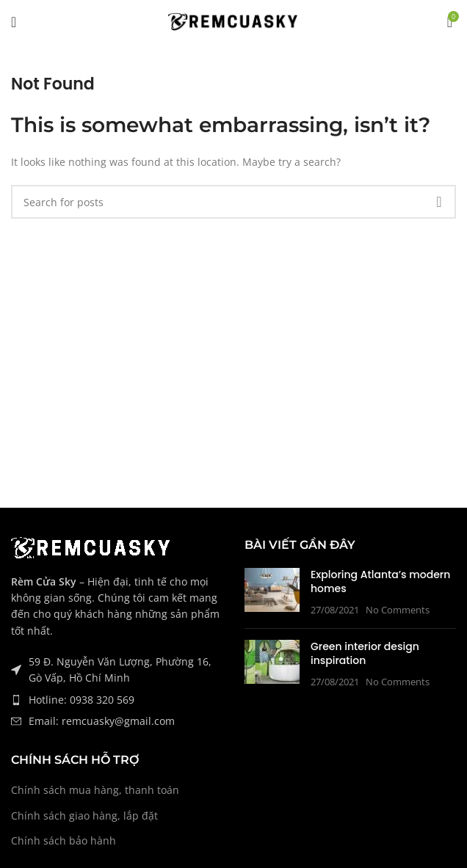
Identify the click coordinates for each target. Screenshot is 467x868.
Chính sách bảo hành (64, 840)
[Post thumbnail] (272, 592)
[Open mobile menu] (14, 22)
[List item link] (117, 700)
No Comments (398, 610)
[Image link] (92, 546)
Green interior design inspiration (365, 654)
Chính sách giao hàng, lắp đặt (84, 816)
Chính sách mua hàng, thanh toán (95, 790)
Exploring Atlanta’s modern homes (380, 582)
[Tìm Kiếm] (233, 202)
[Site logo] (234, 21)
